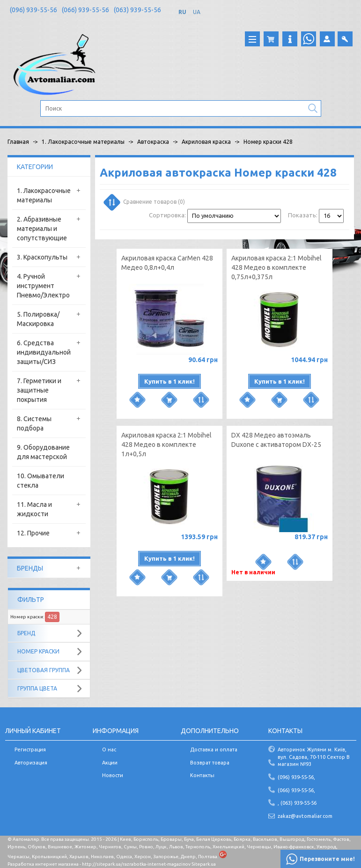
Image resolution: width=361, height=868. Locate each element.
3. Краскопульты (42, 257)
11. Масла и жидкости (34, 509)
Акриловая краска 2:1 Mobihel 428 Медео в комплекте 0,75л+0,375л (276, 267)
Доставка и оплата (214, 749)
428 (52, 617)
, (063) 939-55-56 (297, 803)
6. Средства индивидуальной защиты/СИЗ (44, 352)
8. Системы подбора (34, 423)
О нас (109, 749)
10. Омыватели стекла (41, 481)
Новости (113, 775)
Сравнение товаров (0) (145, 201)
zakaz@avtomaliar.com (305, 816)
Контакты (202, 775)
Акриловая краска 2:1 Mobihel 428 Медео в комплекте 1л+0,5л (166, 445)
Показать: (303, 215)
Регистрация (30, 749)
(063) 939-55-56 (137, 10)
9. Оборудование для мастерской (43, 452)
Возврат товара (210, 763)
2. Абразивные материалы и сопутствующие (42, 229)
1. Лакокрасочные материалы (44, 195)
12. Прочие (33, 533)
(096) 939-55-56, (296, 777)
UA (197, 12)
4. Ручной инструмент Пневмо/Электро (43, 286)
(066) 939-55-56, (296, 790)
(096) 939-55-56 (33, 10)
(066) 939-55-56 (85, 10)
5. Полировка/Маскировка (38, 319)
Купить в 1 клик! (169, 381)
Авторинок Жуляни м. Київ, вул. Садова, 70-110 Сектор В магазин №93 (314, 757)
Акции (110, 763)
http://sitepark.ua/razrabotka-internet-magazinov (136, 864)
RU (182, 12)
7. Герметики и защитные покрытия (39, 390)
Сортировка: (167, 215)
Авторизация (31, 763)
